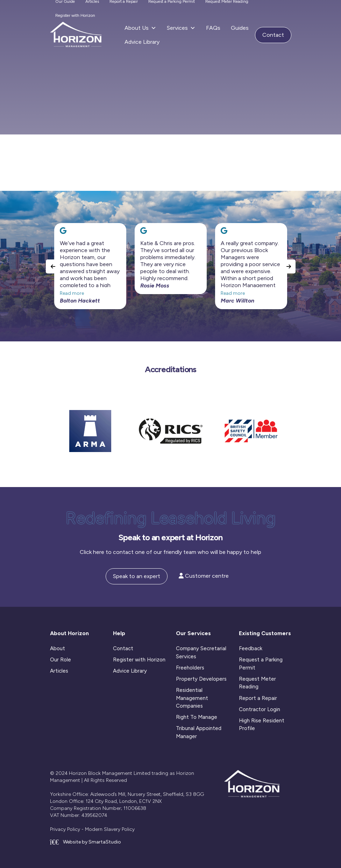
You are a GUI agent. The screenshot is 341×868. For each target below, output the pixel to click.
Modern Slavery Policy (110, 829)
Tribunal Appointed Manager (199, 732)
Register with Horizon (75, 15)
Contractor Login (260, 709)
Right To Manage (197, 717)
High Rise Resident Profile (262, 725)
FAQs (213, 28)
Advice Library (142, 42)
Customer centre (204, 576)
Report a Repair (258, 698)
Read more (72, 293)
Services (181, 28)
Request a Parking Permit (261, 664)
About (58, 648)
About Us (140, 28)
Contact (273, 35)
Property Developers (201, 679)
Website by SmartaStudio (86, 842)
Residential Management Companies (192, 698)
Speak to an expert (137, 576)
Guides (240, 28)
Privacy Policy (65, 829)
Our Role (61, 660)
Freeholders (190, 668)
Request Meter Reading (257, 683)
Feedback (251, 648)
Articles (59, 671)
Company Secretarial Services (201, 652)
